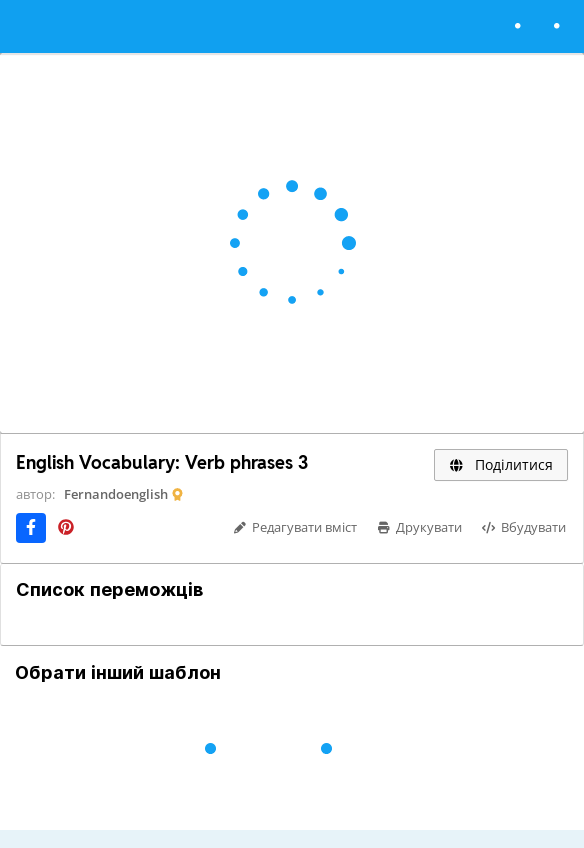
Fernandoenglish (116, 494)
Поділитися (501, 464)
